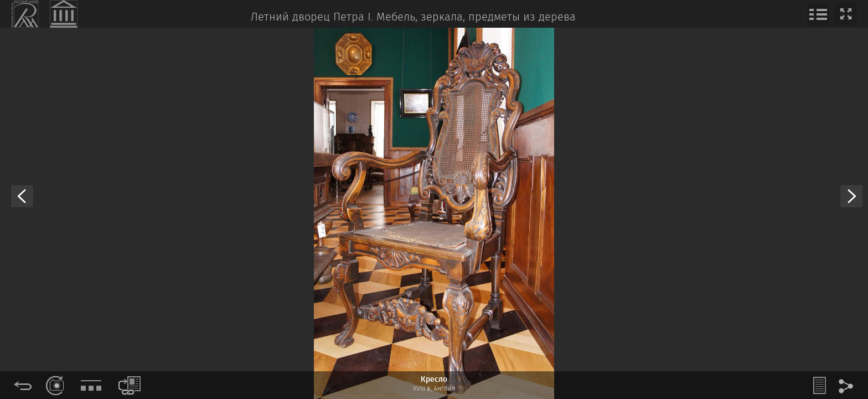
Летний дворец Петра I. (312, 17)
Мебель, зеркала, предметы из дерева (476, 17)
